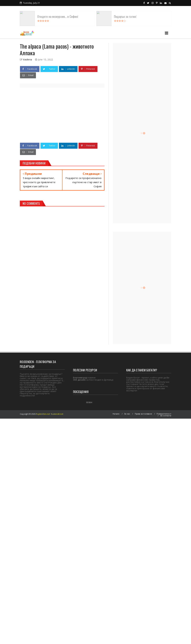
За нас (127, 414)
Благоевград (80, 378)
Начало (116, 414)
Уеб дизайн (79, 380)
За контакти (166, 416)
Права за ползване (143, 414)
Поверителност (164, 414)
